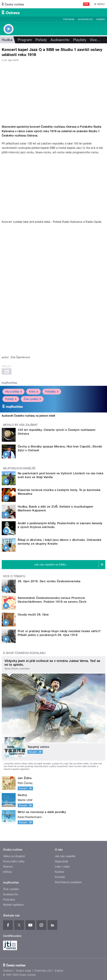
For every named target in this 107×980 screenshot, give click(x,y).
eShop (7, 872)
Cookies (8, 971)
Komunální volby (14, 861)
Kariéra (59, 872)
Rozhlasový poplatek (68, 882)
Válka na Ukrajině (14, 856)
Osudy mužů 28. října (33, 614)
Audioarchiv (85, 19)
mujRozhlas (9, 383)
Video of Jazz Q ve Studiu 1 (53, 92)
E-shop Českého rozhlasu (24, 653)
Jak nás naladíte (65, 856)
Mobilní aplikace (13, 905)
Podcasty (9, 900)
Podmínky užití (43, 971)
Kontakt (60, 877)
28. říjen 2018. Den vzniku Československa (49, 581)
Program (69, 19)
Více (95, 40)
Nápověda (61, 861)
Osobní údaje (24, 971)
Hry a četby (13, 392)
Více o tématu (14, 576)
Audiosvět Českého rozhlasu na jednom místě (28, 416)
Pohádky (52, 392)
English (59, 971)
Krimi (33, 392)
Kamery (101, 19)
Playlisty (80, 40)
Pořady (41, 40)
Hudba (7, 40)
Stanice (8, 867)
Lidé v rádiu (62, 867)
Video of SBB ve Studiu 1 (53, 187)
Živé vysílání (32, 399)
